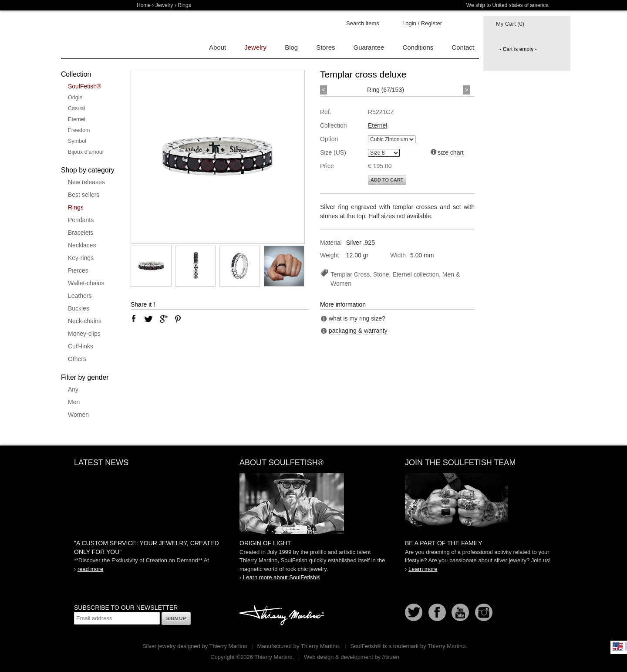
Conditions (418, 47)
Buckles (79, 308)
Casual (76, 108)
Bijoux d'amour (86, 152)
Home (144, 5)
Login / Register (422, 23)
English (618, 646)
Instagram (484, 612)
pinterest (178, 319)
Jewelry (164, 5)
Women (78, 415)
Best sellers (84, 195)
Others (77, 359)
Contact (463, 47)
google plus (163, 319)
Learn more (423, 569)
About (217, 47)
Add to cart (387, 180)
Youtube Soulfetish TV (460, 612)
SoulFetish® (84, 86)
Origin (75, 98)
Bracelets (81, 233)
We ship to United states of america (507, 5)
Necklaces (82, 245)
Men (74, 402)
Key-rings (81, 258)
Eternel (77, 119)
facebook (134, 319)
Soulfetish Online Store (91, 35)
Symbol (77, 141)
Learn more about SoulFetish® (281, 577)
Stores (325, 47)
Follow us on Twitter (414, 612)
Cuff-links (81, 346)
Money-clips (84, 334)
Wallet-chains (86, 283)
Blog (291, 47)
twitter (148, 319)
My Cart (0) (510, 24)
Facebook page (437, 612)
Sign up (176, 618)
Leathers (80, 296)
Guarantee (369, 47)
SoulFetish (313, 503)
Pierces (78, 270)
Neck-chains (85, 321)
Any (73, 389)
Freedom (79, 130)
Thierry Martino (283, 616)
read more (90, 569)
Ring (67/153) (386, 90)
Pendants (81, 220)
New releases (86, 182)
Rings (76, 207)
